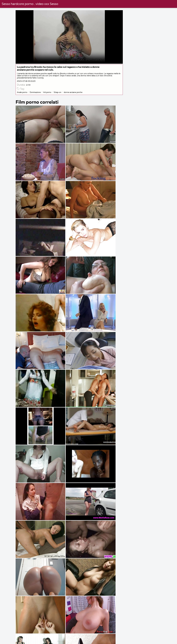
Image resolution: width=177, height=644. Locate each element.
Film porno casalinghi (125, 638)
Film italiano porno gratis (147, 635)
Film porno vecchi (79, 638)
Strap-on (58, 92)
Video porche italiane (37, 635)
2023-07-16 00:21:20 (27, 81)
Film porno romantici (32, 641)
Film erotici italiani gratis (65, 635)
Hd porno (48, 92)
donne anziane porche (73, 92)
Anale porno (22, 92)
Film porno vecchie (127, 641)
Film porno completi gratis (33, 638)
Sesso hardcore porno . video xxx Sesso (30, 4)
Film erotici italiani (91, 635)
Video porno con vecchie (78, 641)
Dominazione (36, 92)
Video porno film (102, 638)
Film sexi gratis (58, 638)
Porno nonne (55, 641)
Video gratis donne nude (117, 635)
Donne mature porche (153, 641)
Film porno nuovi (149, 638)
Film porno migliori (12, 635)
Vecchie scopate (104, 641)
